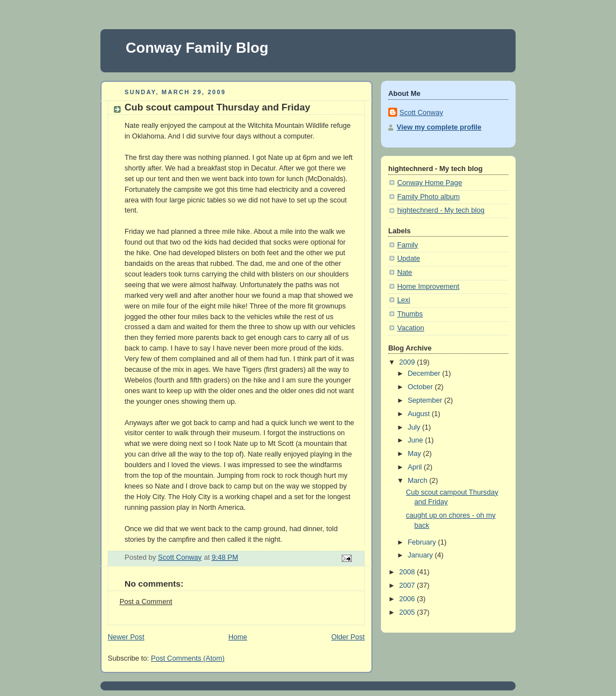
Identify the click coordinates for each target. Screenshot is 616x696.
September (426, 400)
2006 (408, 599)
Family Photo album (428, 197)
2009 (408, 362)
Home (238, 637)
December (425, 374)
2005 (408, 612)
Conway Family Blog (197, 48)
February (423, 542)
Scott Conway (421, 113)
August (420, 414)
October (421, 387)
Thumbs (410, 314)
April (416, 467)
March (419, 481)
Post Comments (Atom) (188, 658)
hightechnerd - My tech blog (441, 210)
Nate (405, 273)
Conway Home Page (430, 183)
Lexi (404, 300)
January (421, 555)
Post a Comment (146, 602)
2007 (408, 586)
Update (409, 259)
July (415, 427)
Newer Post (126, 637)
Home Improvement (428, 287)
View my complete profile (439, 127)
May (415, 454)
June (417, 440)
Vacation (411, 328)
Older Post (348, 637)
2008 (408, 572)
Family (408, 245)
